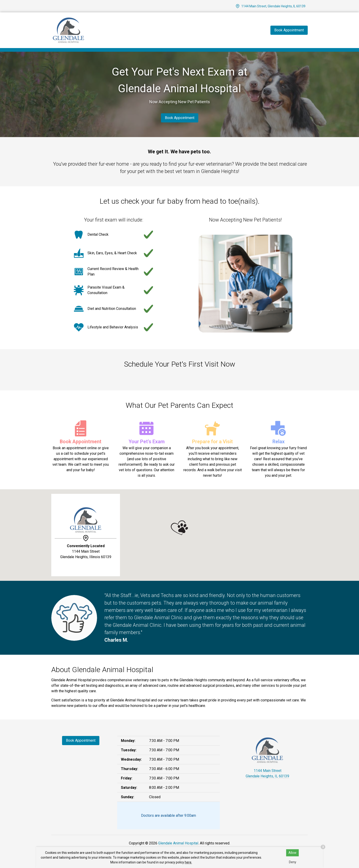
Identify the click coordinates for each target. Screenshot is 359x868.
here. (188, 862)
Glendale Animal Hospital (178, 843)
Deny (293, 862)
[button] (179, 528)
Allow (292, 853)
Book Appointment (180, 118)
